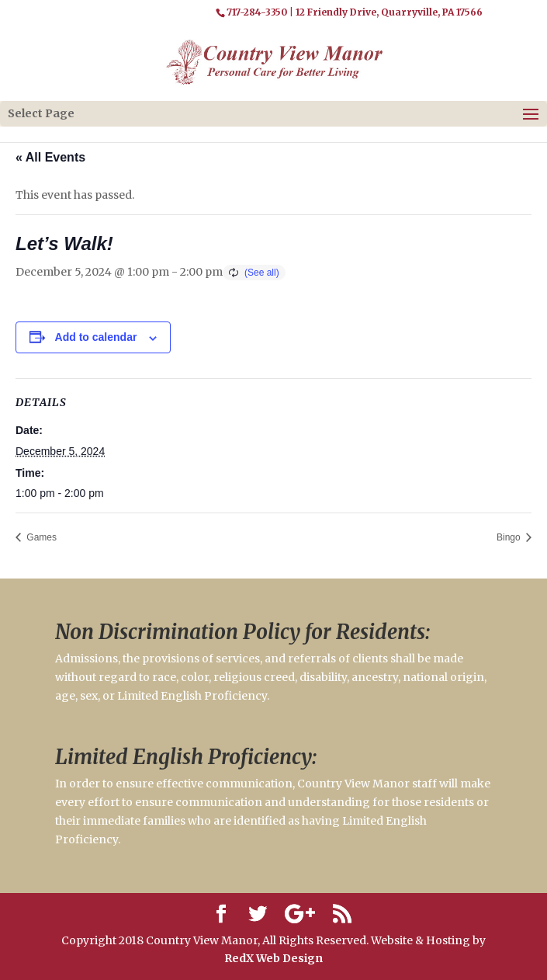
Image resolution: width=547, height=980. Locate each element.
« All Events (50, 157)
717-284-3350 (257, 12)
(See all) (262, 273)
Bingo (510, 537)
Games (40, 537)
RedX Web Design (273, 958)
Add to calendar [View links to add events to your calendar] (96, 337)
